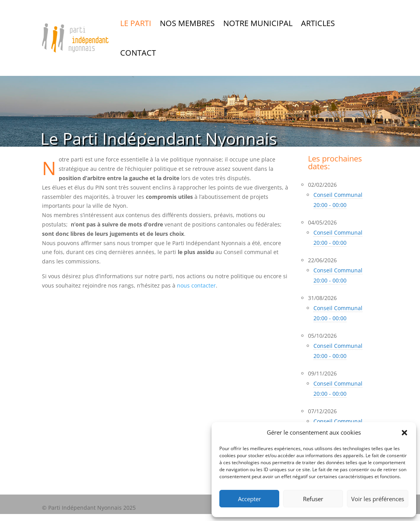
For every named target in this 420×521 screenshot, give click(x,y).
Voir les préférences (378, 499)
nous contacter (196, 285)
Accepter (249, 499)
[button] (404, 433)
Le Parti (136, 23)
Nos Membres (187, 23)
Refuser (313, 499)
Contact (138, 53)
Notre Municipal (258, 23)
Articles (318, 23)
